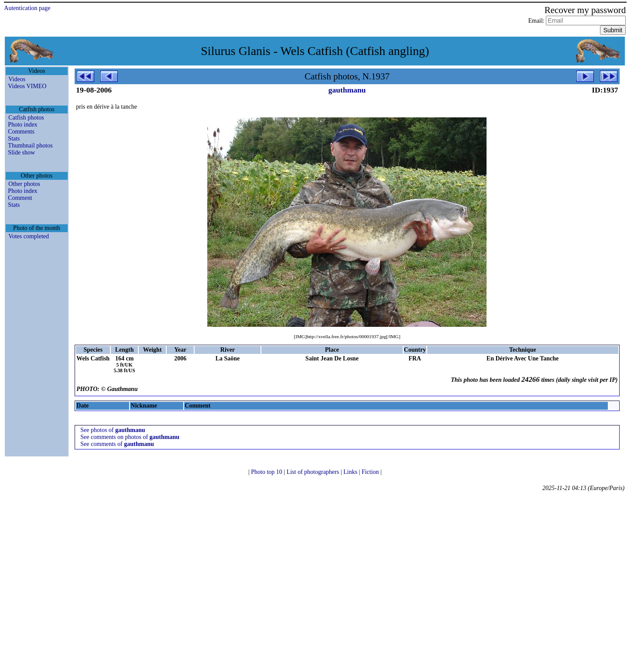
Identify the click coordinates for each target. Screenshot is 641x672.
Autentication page (27, 8)
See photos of (113, 430)
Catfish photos (26, 118)
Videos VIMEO (27, 86)
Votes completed (29, 236)
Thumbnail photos (30, 146)
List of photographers (314, 472)
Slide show (21, 153)
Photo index (22, 125)
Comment (20, 198)
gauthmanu (347, 90)
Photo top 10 (267, 472)
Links (351, 472)
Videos (17, 79)
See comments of (117, 444)
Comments (21, 132)
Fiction (371, 472)
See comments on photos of (130, 437)
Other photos (24, 184)
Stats (14, 139)
